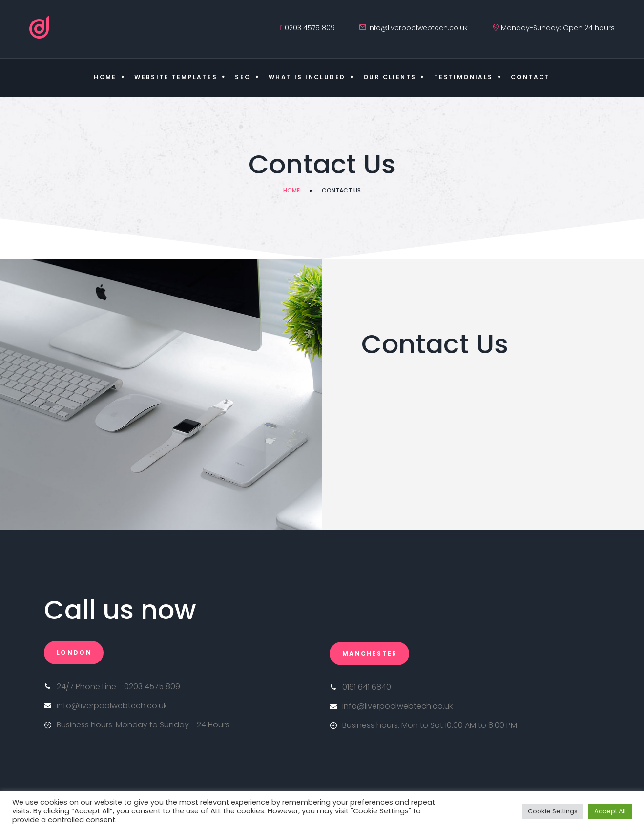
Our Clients (390, 77)
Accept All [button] (610, 811)
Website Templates (176, 77)
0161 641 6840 (367, 687)
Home (105, 77)
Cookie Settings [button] (553, 811)
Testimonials (464, 77)
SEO (243, 77)
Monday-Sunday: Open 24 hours (558, 28)
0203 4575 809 (310, 28)
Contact (530, 77)
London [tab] (74, 652)
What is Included (307, 77)
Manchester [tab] (370, 653)
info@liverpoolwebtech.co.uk (418, 28)
